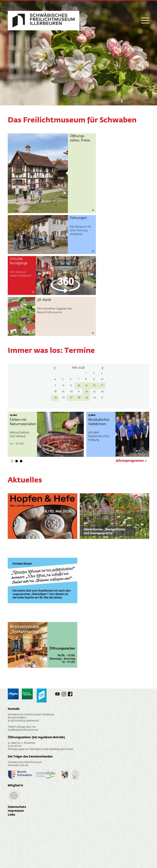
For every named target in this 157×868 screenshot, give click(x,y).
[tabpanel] (46, 434)
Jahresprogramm (130, 461)
